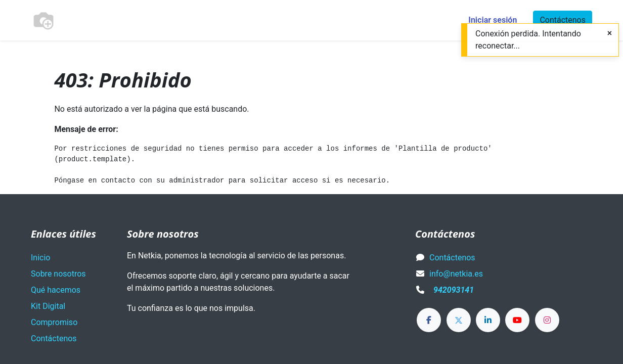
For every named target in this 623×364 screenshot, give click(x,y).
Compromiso (54, 322)
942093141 (454, 290)
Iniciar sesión (493, 20)
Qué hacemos (56, 290)
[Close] (610, 33)
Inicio (40, 258)
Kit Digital (48, 306)
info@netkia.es (456, 274)
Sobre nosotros (58, 274)
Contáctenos (563, 20)
